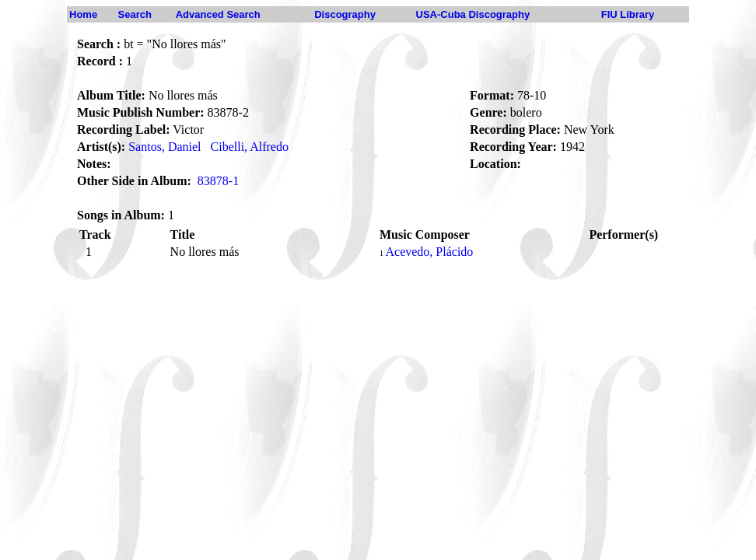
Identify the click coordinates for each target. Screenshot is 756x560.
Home (83, 14)
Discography (345, 14)
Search (135, 14)
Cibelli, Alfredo (250, 147)
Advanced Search (218, 14)
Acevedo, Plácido (429, 252)
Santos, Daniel (164, 147)
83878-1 (218, 181)
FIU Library (628, 14)
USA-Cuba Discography (473, 14)
